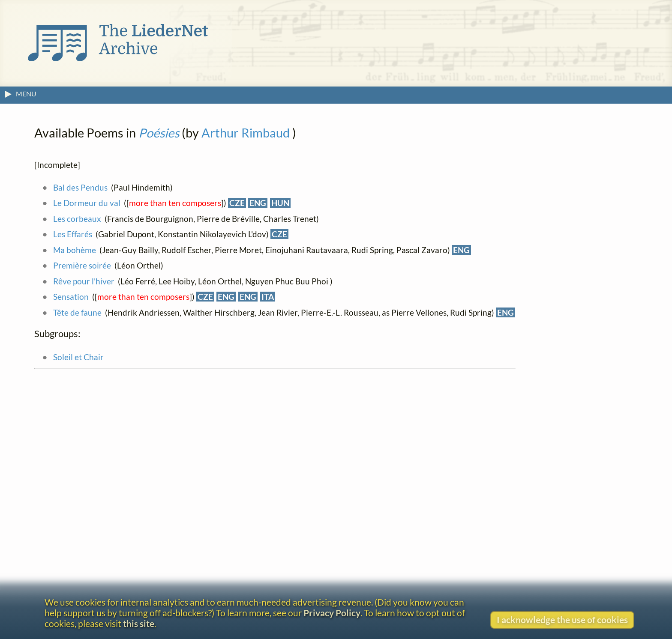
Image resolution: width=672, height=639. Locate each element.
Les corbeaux (77, 219)
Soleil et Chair (78, 357)
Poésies (159, 133)
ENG (258, 203)
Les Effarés (73, 234)
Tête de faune (77, 312)
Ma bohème (75, 250)
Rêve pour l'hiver (84, 281)
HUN (280, 203)
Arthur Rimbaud (246, 133)
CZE (237, 203)
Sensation (71, 297)
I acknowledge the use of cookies (562, 620)
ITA (268, 297)
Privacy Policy (332, 613)
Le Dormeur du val (87, 203)
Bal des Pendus (80, 187)
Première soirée (82, 265)
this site (139, 623)
